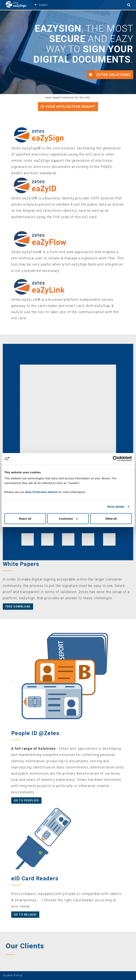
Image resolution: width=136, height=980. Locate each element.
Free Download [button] (18, 607)
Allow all (111, 518)
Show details (116, 507)
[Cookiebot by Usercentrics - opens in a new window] (115, 459)
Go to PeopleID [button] (26, 800)
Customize (68, 518)
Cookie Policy (13, 975)
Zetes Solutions (113, 75)
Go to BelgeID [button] (25, 915)
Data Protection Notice (41, 492)
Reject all (25, 518)
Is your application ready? (68, 107)
